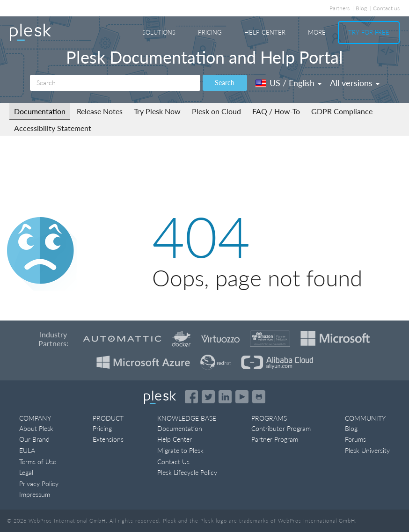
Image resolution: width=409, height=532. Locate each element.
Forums (355, 439)
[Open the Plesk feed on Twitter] (208, 397)
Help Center (265, 32)
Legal (26, 472)
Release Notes (100, 111)
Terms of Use (38, 462)
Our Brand (34, 439)
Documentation (40, 111)
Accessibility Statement (53, 128)
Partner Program (275, 439)
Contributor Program (281, 428)
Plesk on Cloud (216, 111)
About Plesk (36, 428)
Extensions (108, 439)
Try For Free (369, 32)
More (317, 32)
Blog (361, 8)
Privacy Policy (39, 484)
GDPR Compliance (342, 111)
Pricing (210, 32)
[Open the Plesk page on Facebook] (191, 397)
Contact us (386, 8)
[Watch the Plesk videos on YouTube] (242, 397)
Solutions (159, 32)
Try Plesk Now (157, 111)
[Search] (115, 83)
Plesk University (367, 450)
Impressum (35, 494)
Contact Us (173, 462)
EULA (27, 450)
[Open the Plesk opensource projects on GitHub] (259, 397)
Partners (340, 8)
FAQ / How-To (276, 111)
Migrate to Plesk (180, 450)
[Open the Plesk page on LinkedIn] (225, 397)
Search (225, 83)
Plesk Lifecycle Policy (187, 472)
